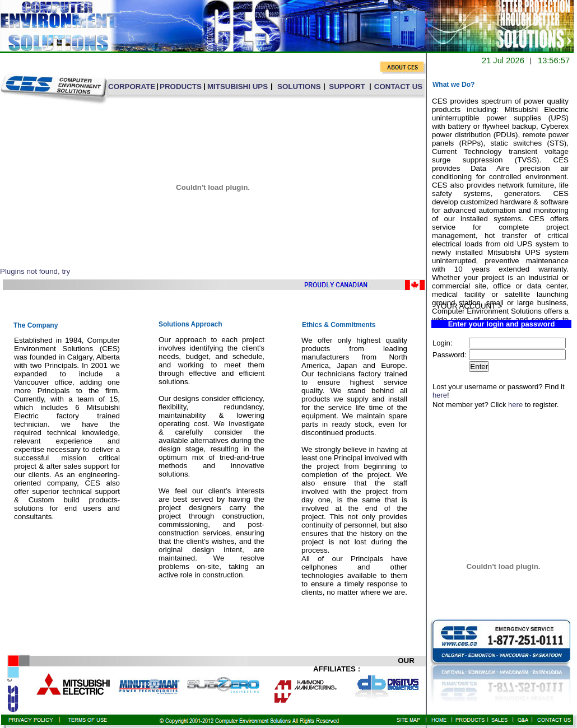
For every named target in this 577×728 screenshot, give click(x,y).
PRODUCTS (181, 87)
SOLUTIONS (299, 87)
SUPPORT (347, 87)
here (440, 395)
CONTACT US (398, 87)
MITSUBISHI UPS (238, 87)
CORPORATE (132, 87)
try (66, 271)
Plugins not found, (30, 271)
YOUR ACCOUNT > (469, 306)
